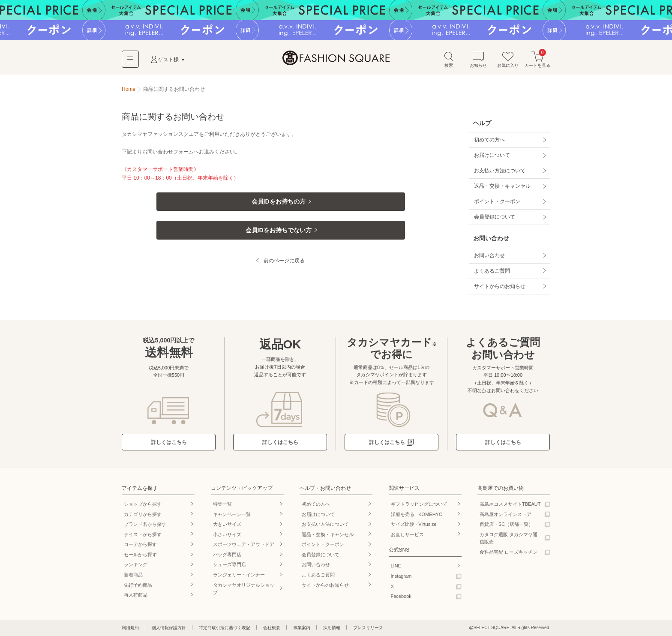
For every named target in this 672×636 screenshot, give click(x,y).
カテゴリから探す (143, 514)
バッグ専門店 (227, 555)
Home (129, 89)
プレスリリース (368, 628)
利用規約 (130, 628)
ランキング (136, 564)
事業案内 (302, 628)
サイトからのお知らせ (500, 286)
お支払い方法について (500, 171)
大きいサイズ (227, 524)
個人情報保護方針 (169, 628)
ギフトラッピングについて (419, 504)
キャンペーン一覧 (232, 514)
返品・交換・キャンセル (502, 186)
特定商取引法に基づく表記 (225, 628)
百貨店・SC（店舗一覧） (506, 524)
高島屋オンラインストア (505, 514)
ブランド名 (145, 524)
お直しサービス (407, 534)
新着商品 (133, 575)
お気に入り (508, 59)
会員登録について (495, 217)
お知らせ (478, 59)
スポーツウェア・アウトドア (244, 544)
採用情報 (332, 628)
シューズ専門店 (229, 564)
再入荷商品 (136, 595)
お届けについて (492, 155)
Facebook (401, 596)
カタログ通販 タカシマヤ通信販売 (508, 538)
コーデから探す (140, 544)
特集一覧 (222, 504)
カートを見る (537, 59)
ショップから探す (143, 504)
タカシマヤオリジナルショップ (244, 589)
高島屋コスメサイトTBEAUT (510, 504)
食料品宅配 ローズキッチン (508, 552)
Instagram (401, 576)
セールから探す (140, 555)
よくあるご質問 (492, 271)
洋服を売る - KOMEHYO (417, 514)
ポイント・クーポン (497, 201)
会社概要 (272, 628)
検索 (449, 59)
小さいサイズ (227, 534)
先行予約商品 (138, 585)
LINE (396, 566)
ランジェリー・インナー (239, 575)
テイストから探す (143, 534)
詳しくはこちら (169, 442)
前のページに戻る (284, 265)
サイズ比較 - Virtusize (414, 524)
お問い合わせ (489, 255)
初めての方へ (489, 140)
